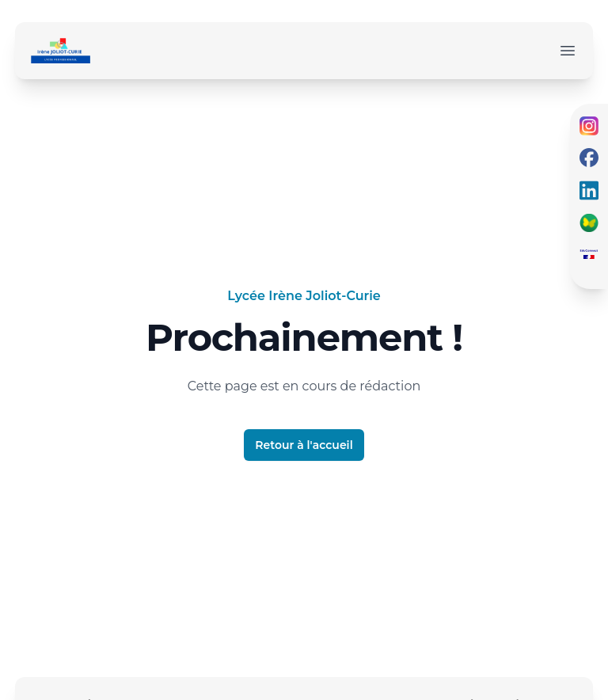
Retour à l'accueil (304, 445)
